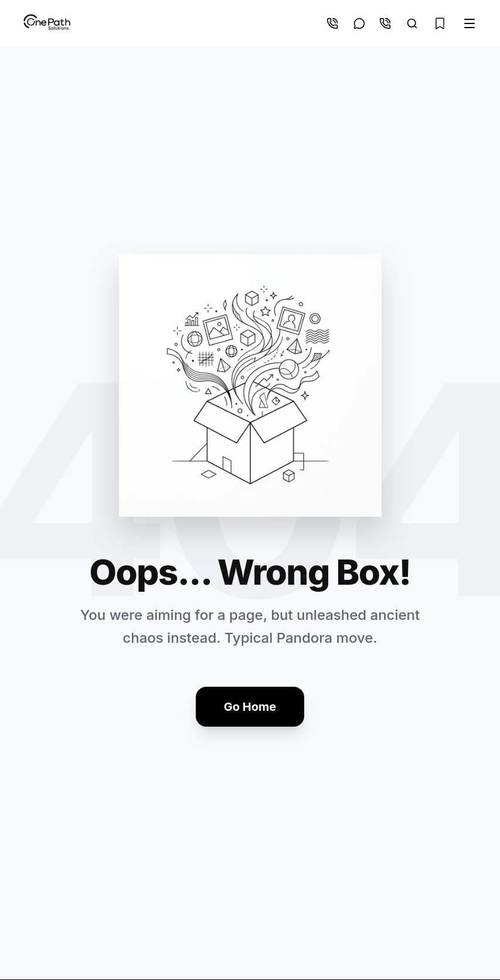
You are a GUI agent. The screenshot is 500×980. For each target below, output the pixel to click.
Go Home (250, 707)
